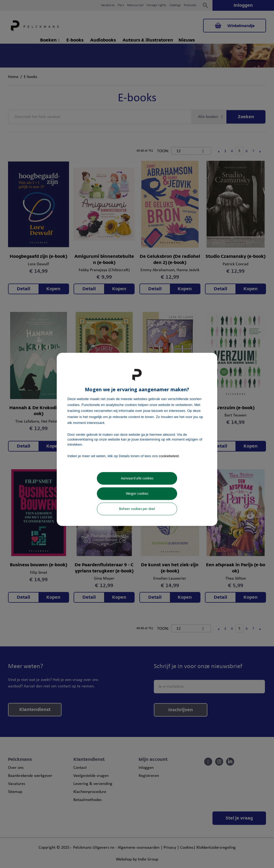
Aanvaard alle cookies (137, 478)
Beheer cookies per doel (137, 509)
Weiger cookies (137, 494)
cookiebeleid (169, 456)
